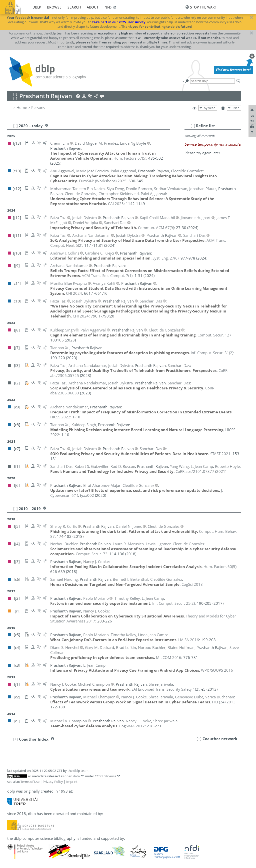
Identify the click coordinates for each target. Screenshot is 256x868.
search (74, 7)
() (130, 158)
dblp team (81, 771)
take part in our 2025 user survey (119, 22)
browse (54, 7)
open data (72, 776)
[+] (199, 739)
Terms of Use (30, 782)
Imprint (72, 782)
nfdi (108, 7)
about (93, 7)
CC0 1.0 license (105, 776)
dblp (37, 7)
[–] (193, 126)
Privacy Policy (53, 782)
